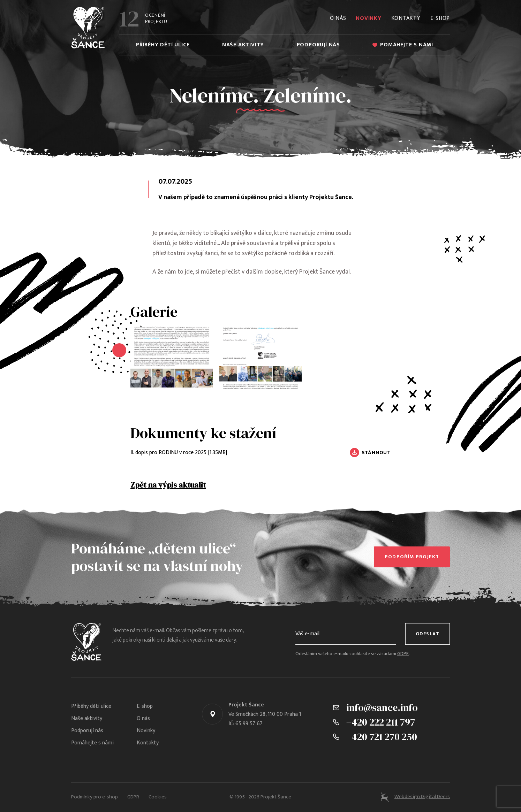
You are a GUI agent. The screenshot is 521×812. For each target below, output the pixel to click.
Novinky (368, 18)
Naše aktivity (243, 45)
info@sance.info (382, 707)
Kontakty (406, 18)
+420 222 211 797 (381, 722)
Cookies (158, 797)
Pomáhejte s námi (403, 45)
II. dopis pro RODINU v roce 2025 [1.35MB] (179, 453)
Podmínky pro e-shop (95, 797)
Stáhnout (376, 453)
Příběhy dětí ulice (163, 45)
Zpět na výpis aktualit (168, 485)
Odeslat (428, 634)
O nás (338, 18)
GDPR (403, 654)
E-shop (440, 18)
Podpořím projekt (412, 557)
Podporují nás (318, 45)
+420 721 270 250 (382, 737)
